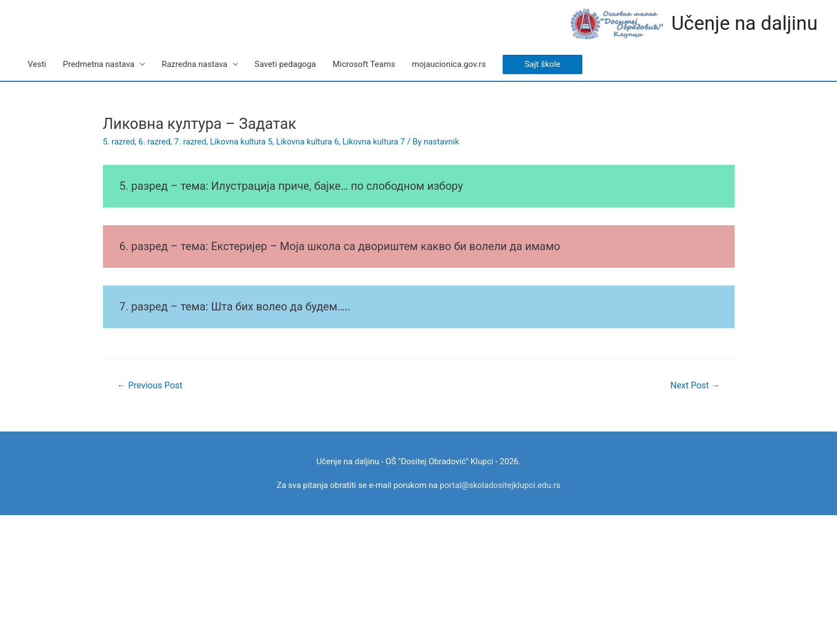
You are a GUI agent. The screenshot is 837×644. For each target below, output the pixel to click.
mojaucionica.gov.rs (449, 64)
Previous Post (149, 385)
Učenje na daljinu (745, 24)
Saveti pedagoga (285, 64)
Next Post (695, 385)
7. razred (190, 142)
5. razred (119, 142)
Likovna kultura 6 (308, 142)
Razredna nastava (195, 64)
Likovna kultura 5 (241, 142)
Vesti (37, 64)
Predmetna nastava (98, 64)
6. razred (154, 142)
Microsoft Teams (364, 64)
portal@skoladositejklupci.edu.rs (500, 485)
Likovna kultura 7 (374, 142)
